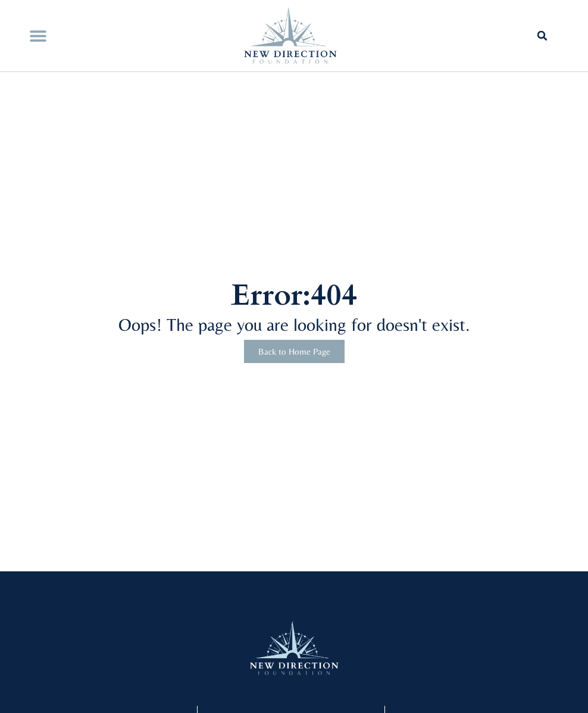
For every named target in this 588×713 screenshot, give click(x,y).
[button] (38, 36)
